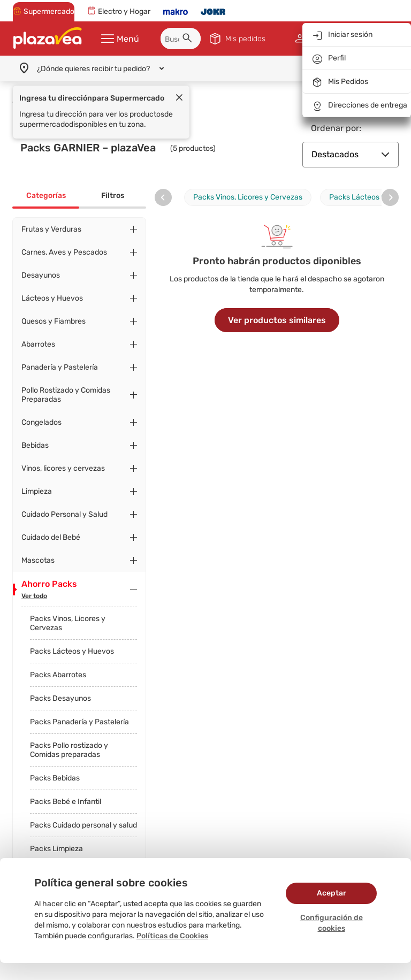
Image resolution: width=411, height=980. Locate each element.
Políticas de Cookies (172, 936)
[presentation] (163, 197)
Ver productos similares (277, 320)
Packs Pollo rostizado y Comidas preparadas (69, 750)
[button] (189, 40)
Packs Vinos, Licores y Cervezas (68, 623)
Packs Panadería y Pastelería (79, 722)
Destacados (351, 154)
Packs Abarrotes (58, 675)
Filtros (113, 196)
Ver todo (34, 596)
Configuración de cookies (332, 923)
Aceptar (332, 893)
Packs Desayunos (60, 698)
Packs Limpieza (56, 849)
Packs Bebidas (55, 778)
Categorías (46, 196)
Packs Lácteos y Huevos (72, 651)
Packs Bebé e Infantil (66, 802)
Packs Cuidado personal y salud (83, 825)
